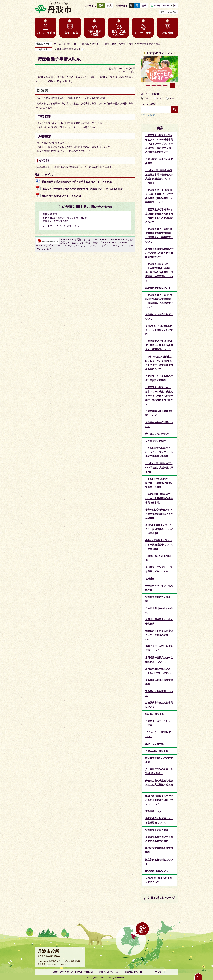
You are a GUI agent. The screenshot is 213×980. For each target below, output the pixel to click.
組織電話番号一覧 (133, 972)
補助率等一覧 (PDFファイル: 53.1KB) (61, 196)
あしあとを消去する (82, 49)
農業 (131, 44)
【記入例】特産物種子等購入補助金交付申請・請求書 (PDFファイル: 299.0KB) (83, 189)
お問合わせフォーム (109, 972)
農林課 (85, 44)
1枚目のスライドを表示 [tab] (148, 85)
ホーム (58, 44)
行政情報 (168, 33)
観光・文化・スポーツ (119, 33)
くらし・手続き (46, 33)
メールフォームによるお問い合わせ (61, 226)
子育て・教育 (70, 33)
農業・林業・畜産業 (115, 44)
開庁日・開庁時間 (84, 972)
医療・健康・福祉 (94, 33)
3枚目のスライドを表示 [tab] (159, 85)
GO (176, 6)
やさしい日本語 (169, 12)
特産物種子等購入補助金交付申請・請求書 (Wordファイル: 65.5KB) (77, 182)
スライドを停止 (172, 85)
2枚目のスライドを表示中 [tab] (154, 85)
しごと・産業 (143, 33)
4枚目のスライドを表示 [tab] (165, 85)
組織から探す (71, 44)
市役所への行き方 (60, 972)
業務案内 (97, 44)
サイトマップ (155, 972)
